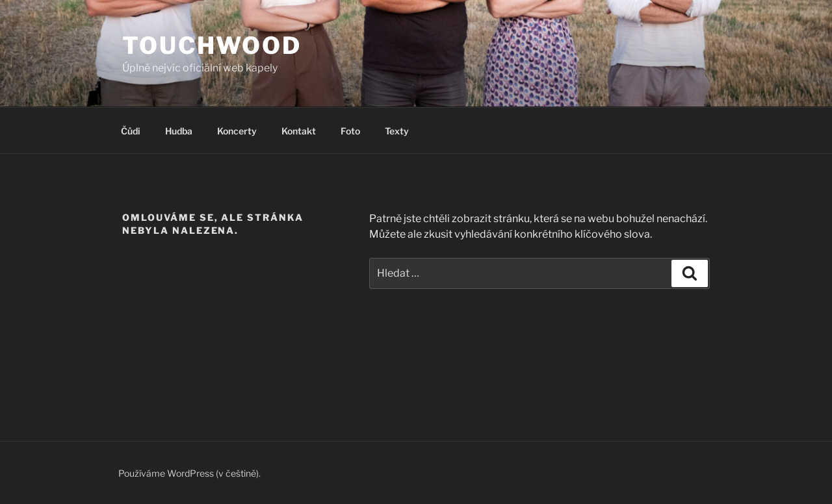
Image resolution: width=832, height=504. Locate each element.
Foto (350, 131)
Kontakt (299, 131)
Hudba (179, 131)
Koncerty (237, 131)
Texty (397, 131)
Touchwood (212, 45)
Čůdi (131, 131)
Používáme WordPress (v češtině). (189, 473)
